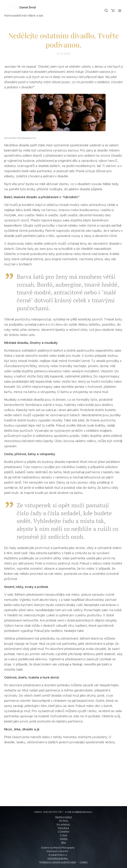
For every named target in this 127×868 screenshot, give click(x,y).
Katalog (64, 839)
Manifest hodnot (63, 817)
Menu (120, 11)
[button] (106, 10)
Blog (63, 842)
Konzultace (64, 828)
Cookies (84, 862)
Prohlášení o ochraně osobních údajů (58, 862)
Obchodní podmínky (58, 858)
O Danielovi (63, 831)
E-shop (63, 835)
